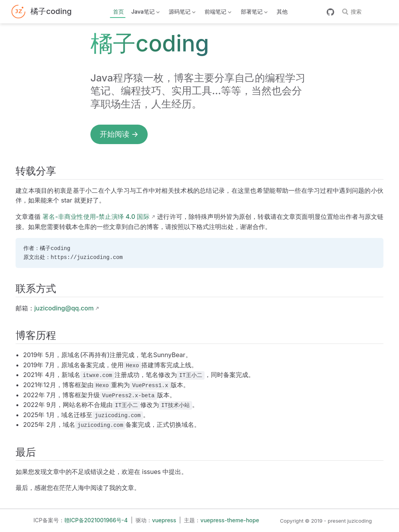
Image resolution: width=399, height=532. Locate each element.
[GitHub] (330, 12)
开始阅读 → (119, 134)
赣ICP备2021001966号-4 (96, 520)
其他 (282, 11)
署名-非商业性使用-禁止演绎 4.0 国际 (96, 217)
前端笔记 (217, 13)
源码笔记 (182, 13)
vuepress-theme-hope (230, 520)
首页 (118, 11)
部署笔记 (253, 13)
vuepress (164, 520)
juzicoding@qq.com (64, 308)
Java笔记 (145, 13)
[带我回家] (41, 12)
